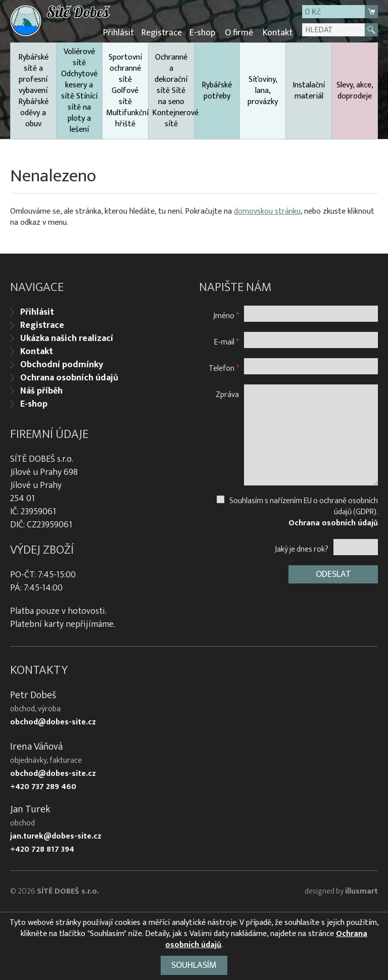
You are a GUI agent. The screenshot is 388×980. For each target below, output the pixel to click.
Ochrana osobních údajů (69, 378)
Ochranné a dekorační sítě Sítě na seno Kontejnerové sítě (173, 91)
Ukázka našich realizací (67, 338)
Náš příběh (41, 391)
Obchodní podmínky (62, 365)
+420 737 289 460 (43, 787)
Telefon (224, 368)
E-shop (202, 33)
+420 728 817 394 (42, 850)
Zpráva (227, 394)
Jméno (226, 315)
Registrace (162, 33)
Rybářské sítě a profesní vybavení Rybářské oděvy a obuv (33, 91)
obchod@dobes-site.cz (53, 722)
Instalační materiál (309, 91)
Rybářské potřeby (217, 91)
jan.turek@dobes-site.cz (56, 837)
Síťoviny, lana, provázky (263, 91)
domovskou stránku (267, 211)
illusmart (361, 891)
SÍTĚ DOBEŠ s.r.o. (68, 891)
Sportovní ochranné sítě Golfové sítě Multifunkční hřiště (127, 91)
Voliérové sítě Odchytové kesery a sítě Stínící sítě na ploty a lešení (79, 91)
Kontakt (278, 33)
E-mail (227, 342)
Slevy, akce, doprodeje (355, 91)
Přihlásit (118, 33)
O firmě (239, 33)
